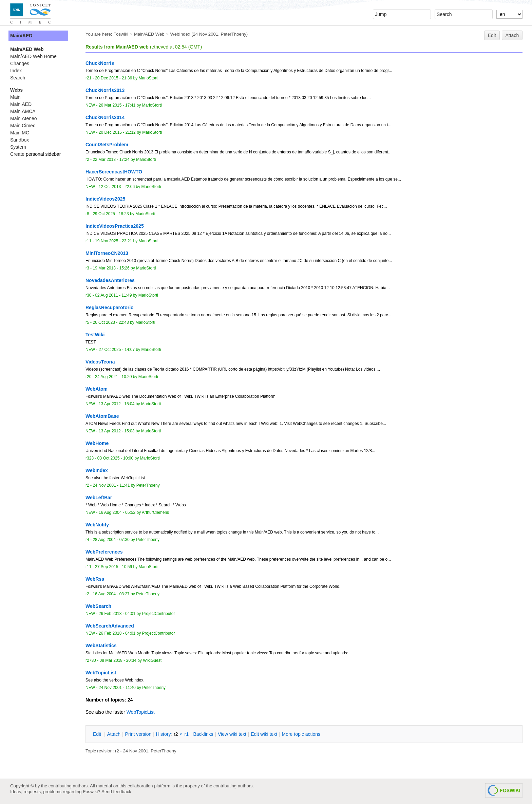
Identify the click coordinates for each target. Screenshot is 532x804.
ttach (114, 734)
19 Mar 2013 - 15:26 (111, 268)
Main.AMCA (23, 111)
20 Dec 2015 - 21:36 (113, 78)
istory (164, 734)
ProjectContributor (159, 614)
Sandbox (20, 140)
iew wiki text (232, 734)
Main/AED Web (149, 34)
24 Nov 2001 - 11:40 (117, 688)
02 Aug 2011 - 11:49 (113, 295)
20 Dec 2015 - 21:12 (117, 132)
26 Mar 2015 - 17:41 (117, 105)
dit (98, 734)
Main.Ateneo (24, 118)
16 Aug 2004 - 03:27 (111, 594)
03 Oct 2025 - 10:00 (115, 458)
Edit (492, 35)
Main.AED (21, 104)
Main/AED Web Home (33, 56)
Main (15, 97)
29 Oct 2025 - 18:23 (111, 214)
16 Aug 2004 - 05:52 (117, 512)
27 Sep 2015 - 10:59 (113, 567)
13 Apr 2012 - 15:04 (117, 404)
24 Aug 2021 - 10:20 (113, 377)
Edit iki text (264, 734)
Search (18, 78)
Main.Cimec (23, 126)
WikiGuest (152, 660)
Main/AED (21, 36)
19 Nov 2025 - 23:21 (113, 241)
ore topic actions (301, 734)
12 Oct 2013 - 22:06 (117, 187)
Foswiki (121, 34)
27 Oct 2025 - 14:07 (117, 350)
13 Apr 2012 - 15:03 (117, 431)
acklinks (203, 734)
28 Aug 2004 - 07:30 (111, 540)
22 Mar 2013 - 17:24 (111, 160)
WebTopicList (141, 712)
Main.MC (20, 133)
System (18, 147)
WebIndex (180, 34)
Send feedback (116, 792)
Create (17, 154)
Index (16, 71)
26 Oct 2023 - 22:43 (111, 322)
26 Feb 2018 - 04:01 (117, 614)
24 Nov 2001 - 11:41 (111, 485)
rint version (138, 734)
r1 (187, 734)
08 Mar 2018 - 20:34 (118, 660)
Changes (20, 63)
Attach (512, 35)
